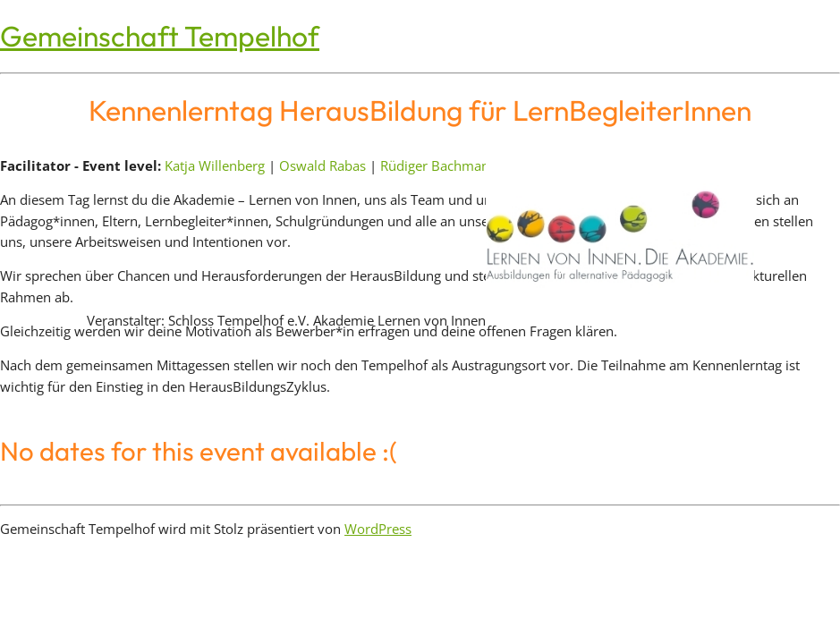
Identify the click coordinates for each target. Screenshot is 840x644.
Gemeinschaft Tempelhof (160, 36)
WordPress (378, 529)
